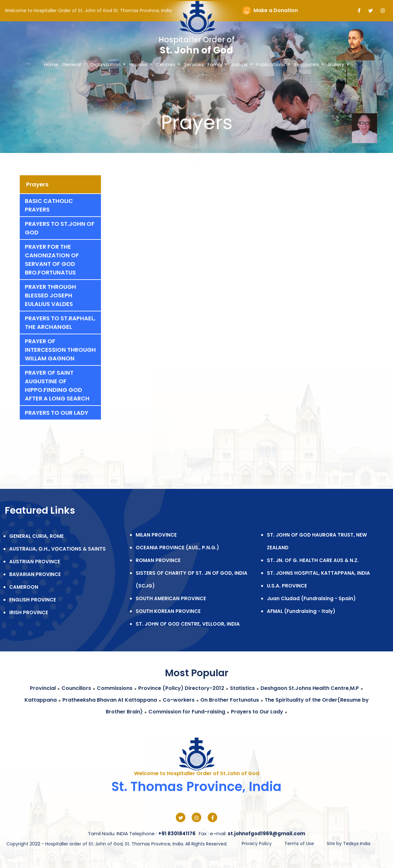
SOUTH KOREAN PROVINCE (168, 611)
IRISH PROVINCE (29, 612)
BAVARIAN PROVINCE (35, 574)
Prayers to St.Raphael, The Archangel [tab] (60, 323)
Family (216, 64)
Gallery (336, 64)
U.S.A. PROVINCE (287, 586)
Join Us (240, 64)
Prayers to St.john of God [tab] (60, 228)
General (72, 64)
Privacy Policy (257, 844)
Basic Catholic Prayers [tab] (49, 205)
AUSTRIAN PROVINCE (35, 562)
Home (51, 64)
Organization (106, 64)
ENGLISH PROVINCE (33, 600)
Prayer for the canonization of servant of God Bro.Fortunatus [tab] (52, 260)
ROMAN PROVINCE (158, 560)
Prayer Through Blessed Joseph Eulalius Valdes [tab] (50, 295)
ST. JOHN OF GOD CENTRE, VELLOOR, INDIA (188, 624)
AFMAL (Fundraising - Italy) (301, 611)
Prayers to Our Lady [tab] (57, 413)
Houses (139, 64)
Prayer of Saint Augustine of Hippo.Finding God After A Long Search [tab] (57, 385)
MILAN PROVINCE (156, 535)
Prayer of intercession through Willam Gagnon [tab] (60, 350)
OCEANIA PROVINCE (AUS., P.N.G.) (177, 548)
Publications (271, 64)
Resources (307, 64)
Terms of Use (299, 844)
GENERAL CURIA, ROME (36, 536)
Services (194, 64)
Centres (166, 64)
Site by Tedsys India (349, 844)
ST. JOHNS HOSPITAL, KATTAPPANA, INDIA (318, 573)
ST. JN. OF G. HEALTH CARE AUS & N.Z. (313, 560)
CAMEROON (24, 587)
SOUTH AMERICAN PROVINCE (171, 598)
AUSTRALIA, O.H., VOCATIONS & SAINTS (57, 549)
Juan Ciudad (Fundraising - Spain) (311, 598)
